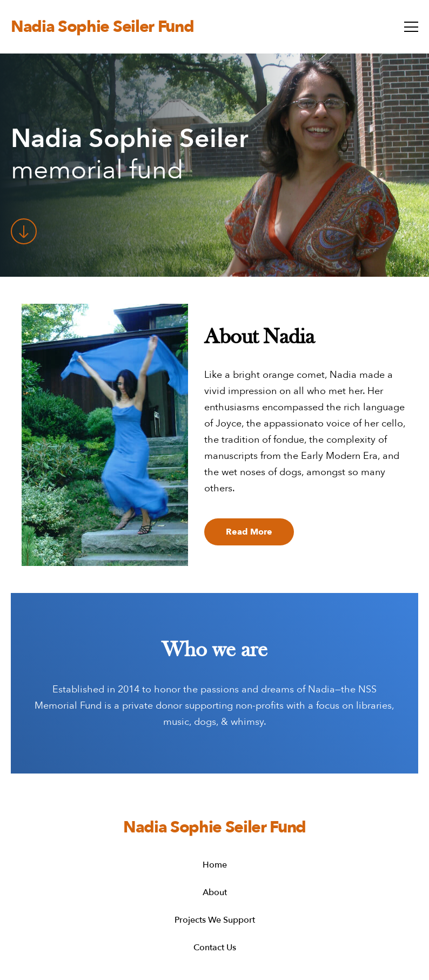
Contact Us (215, 948)
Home (215, 865)
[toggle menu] (411, 27)
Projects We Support (215, 920)
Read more (249, 532)
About (215, 893)
